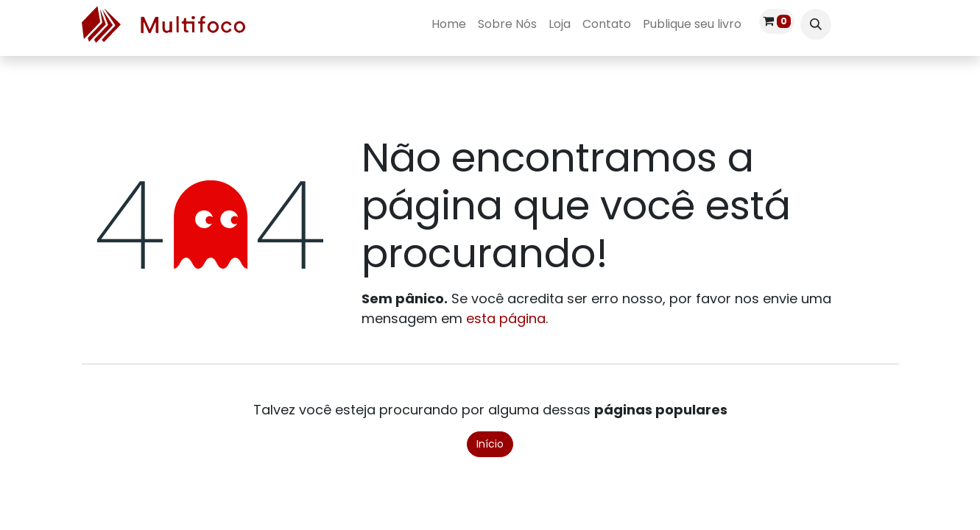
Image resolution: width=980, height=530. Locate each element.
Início (490, 444)
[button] (816, 24)
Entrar (871, 24)
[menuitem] (449, 24)
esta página (506, 318)
